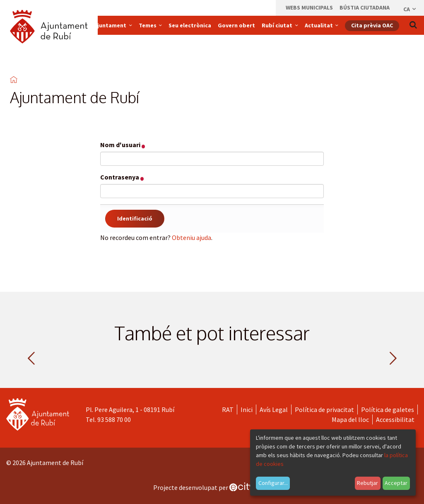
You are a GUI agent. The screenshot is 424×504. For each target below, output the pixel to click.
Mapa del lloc (350, 419)
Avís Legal (274, 409)
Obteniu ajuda (192, 237)
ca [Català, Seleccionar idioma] (410, 9)
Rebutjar (367, 483)
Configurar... (273, 483)
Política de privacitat (324, 409)
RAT (228, 409)
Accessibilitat (395, 419)
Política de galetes (388, 409)
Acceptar (396, 483)
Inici (247, 409)
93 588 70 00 (114, 419)
